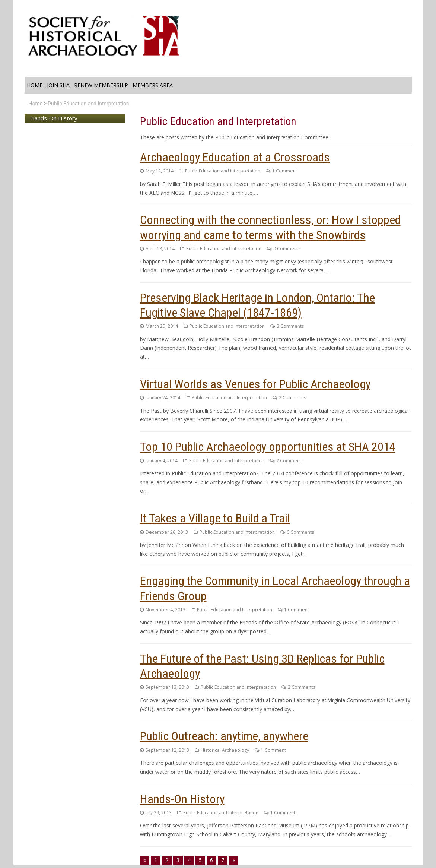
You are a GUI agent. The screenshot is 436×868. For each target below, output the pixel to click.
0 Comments (287, 249)
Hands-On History (182, 799)
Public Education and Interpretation (88, 104)
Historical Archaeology (225, 750)
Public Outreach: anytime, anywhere (224, 736)
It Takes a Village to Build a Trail (215, 518)
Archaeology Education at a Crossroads (235, 157)
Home (35, 85)
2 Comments (292, 398)
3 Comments (290, 326)
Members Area (153, 85)
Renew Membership (101, 85)
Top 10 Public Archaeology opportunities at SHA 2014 (268, 447)
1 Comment (285, 171)
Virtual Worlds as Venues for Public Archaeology (255, 384)
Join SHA (58, 85)
